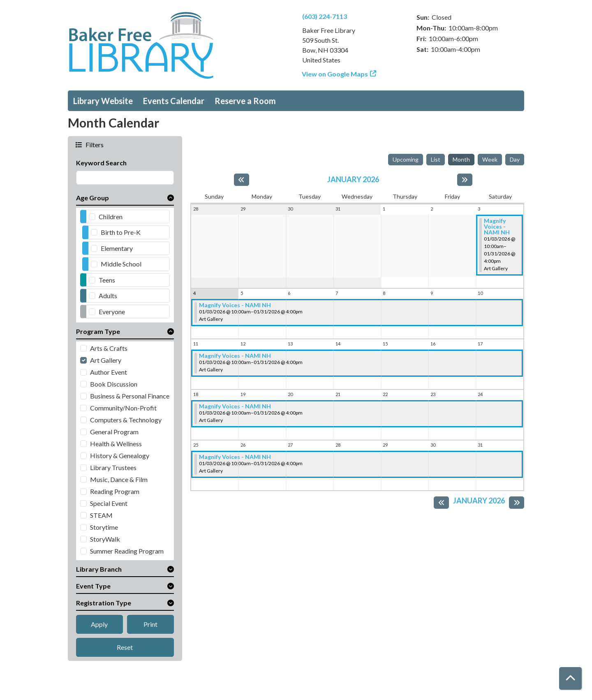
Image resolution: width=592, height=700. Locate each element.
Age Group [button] (92, 198)
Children (111, 217)
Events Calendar (174, 101)
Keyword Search (101, 163)
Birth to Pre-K (121, 232)
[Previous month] (242, 180)
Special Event (109, 503)
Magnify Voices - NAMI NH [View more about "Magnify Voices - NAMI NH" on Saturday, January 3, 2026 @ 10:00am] (497, 227)
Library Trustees (113, 467)
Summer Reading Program (127, 551)
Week (490, 159)
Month (461, 159)
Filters (94, 144)
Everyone (112, 312)
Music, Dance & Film (119, 479)
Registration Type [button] (104, 603)
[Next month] (465, 180)
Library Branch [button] (99, 569)
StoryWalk (105, 539)
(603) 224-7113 (325, 16)
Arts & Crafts (109, 348)
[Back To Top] (570, 678)
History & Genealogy (120, 455)
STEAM (101, 515)
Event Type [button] (93, 586)
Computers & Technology (126, 420)
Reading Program (115, 491)
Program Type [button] (98, 331)
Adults (108, 296)
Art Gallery (106, 360)
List (436, 159)
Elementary (117, 248)
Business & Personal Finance (130, 396)
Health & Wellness (116, 444)
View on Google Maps (335, 74)
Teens (107, 280)
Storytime (104, 527)
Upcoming (406, 159)
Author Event (109, 372)
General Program (114, 432)
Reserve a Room (245, 101)
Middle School (121, 264)
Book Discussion (114, 384)
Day (515, 159)
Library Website (103, 101)
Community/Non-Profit (123, 408)
